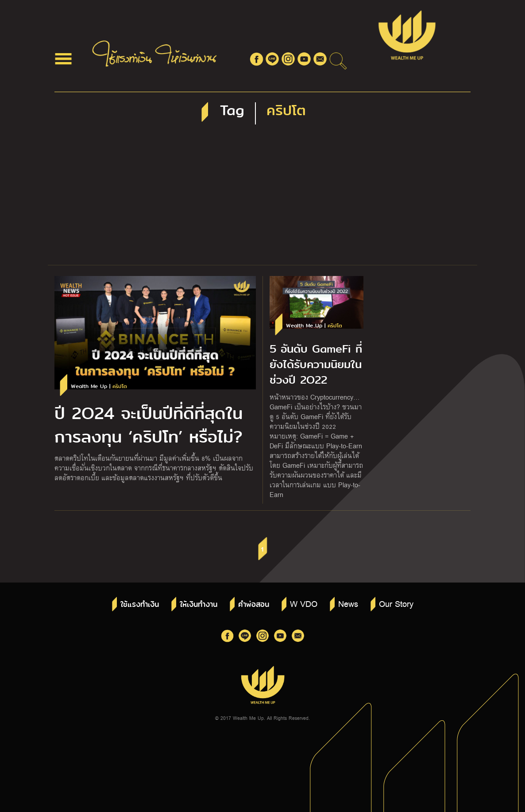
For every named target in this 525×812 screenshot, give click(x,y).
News (348, 603)
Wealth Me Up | (99, 387)
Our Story (396, 603)
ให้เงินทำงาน (199, 604)
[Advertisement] (262, 198)
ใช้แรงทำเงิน (140, 604)
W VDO (304, 603)
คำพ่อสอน (254, 604)
